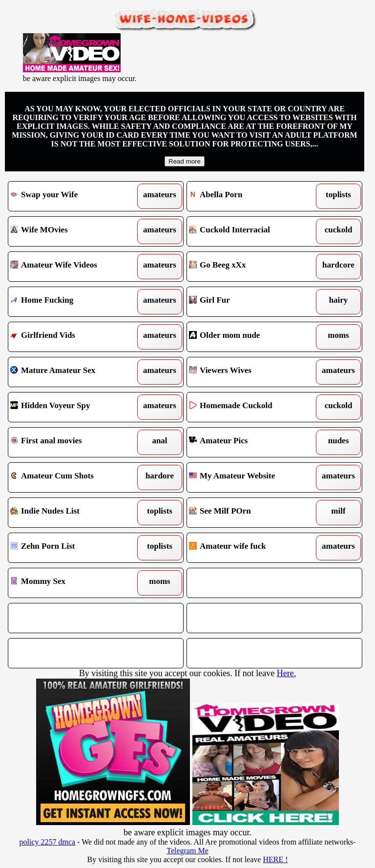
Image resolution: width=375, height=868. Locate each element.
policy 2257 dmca (47, 842)
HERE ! (275, 859)
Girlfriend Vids (73, 337)
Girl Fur (252, 302)
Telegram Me (187, 851)
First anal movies (73, 442)
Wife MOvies (73, 231)
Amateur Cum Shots (73, 477)
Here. (286, 673)
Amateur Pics (252, 442)
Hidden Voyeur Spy (73, 407)
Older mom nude (252, 337)
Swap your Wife (73, 196)
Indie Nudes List (73, 513)
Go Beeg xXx (252, 267)
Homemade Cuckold (252, 407)
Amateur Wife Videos (73, 267)
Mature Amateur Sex (73, 372)
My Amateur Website (252, 477)
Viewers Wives (252, 372)
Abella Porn (252, 196)
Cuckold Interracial (252, 231)
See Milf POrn (252, 513)
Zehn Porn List (73, 548)
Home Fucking (73, 302)
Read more (185, 161)
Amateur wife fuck (252, 548)
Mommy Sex (73, 583)
